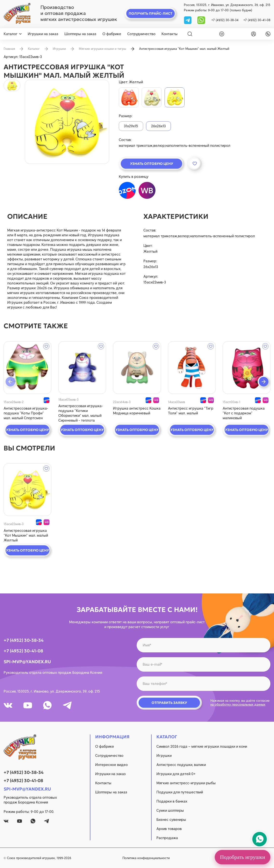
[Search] (190, 34)
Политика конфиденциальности (146, 858)
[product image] (67, 122)
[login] (253, 34)
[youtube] (28, 705)
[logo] (17, 13)
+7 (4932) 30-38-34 (225, 20)
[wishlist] (221, 34)
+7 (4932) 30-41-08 (257, 20)
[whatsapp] (201, 20)
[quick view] (27, 368)
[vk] (8, 705)
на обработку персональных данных (238, 704)
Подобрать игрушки (243, 857)
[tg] (188, 20)
